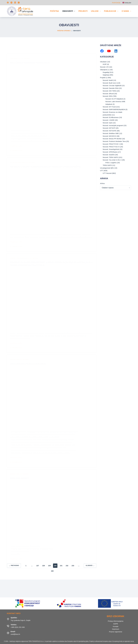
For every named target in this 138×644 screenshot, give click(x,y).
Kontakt (116, 626)
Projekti (83, 11)
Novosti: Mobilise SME (111, 133)
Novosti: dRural (108, 94)
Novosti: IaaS (107, 123)
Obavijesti (69, 11)
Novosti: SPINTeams (110, 152)
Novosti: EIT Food (109, 107)
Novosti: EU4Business (111, 117)
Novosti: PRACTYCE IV (111, 147)
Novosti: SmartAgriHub (111, 149)
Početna (54, 11)
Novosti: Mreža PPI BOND (112, 139)
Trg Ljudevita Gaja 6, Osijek (21, 620)
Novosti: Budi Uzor (109, 83)
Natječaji (106, 75)
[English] (127, 3)
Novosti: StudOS (109, 155)
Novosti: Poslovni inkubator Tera (114, 141)
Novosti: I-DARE (109, 120)
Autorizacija (116, 3)
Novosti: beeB (108, 80)
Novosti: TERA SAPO (110, 157)
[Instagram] (19, 3)
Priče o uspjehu (111, 163)
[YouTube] (11, 3)
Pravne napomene (116, 631)
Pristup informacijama (116, 621)
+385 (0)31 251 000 (18, 627)
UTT (102, 171)
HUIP (105, 64)
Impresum (116, 629)
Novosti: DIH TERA (110, 91)
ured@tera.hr (15, 634)
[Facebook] (8, 3)
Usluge (96, 11)
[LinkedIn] (15, 3)
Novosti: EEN (107, 96)
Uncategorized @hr (107, 168)
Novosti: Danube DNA (111, 88)
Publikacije (112, 11)
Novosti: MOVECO (109, 136)
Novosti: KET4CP (109, 128)
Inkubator (103, 62)
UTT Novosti (107, 173)
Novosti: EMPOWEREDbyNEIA (114, 109)
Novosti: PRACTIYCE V (111, 144)
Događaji (106, 72)
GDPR (116, 623)
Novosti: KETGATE (110, 131)
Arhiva (102, 183)
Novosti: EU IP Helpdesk (114, 99)
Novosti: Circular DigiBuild (112, 86)
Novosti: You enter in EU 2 (112, 160)
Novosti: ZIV (104, 67)
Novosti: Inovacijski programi (113, 125)
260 (52, 571)
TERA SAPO (107, 165)
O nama (126, 11)
